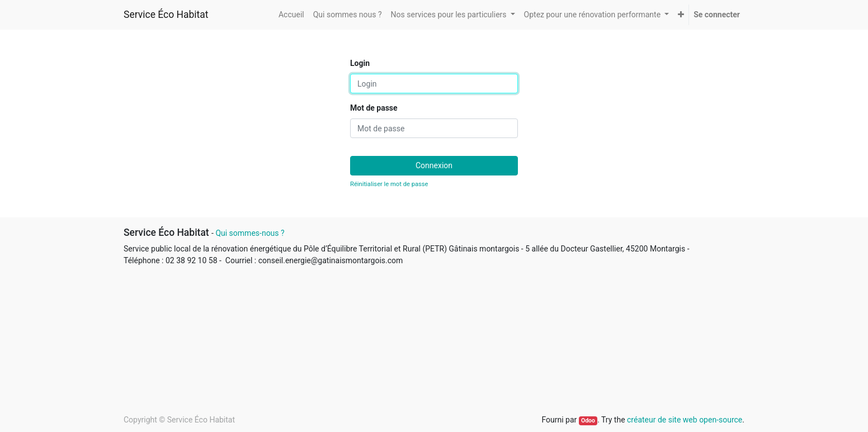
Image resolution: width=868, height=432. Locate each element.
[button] (681, 15)
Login (360, 63)
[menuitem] (291, 15)
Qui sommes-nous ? (250, 233)
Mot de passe (374, 108)
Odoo (588, 421)
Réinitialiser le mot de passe (389, 184)
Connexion (434, 165)
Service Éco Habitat (166, 15)
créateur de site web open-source (685, 420)
